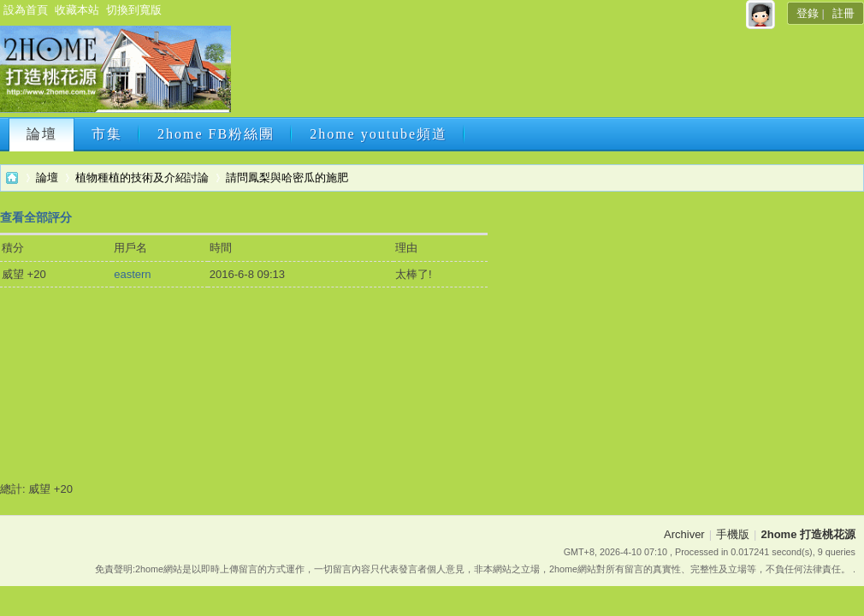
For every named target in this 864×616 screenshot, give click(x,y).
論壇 (42, 134)
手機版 (733, 534)
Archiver (684, 534)
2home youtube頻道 (379, 134)
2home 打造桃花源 (12, 178)
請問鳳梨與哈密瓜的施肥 (287, 178)
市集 (107, 134)
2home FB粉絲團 (216, 134)
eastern (132, 274)
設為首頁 (26, 10)
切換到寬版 (134, 10)
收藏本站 (77, 10)
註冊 (843, 13)
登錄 (808, 13)
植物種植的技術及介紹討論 (142, 178)
